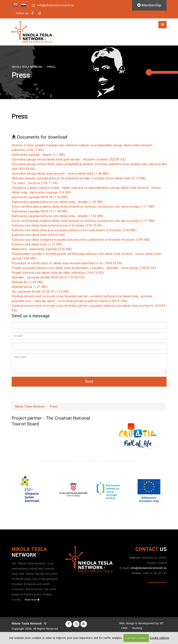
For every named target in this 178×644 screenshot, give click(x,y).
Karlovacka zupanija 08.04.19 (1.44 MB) (40, 197)
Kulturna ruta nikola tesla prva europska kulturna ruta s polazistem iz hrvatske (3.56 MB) (74, 230)
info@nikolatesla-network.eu (56, 5)
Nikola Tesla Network (27, 67)
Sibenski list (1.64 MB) (28, 282)
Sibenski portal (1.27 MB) (30, 287)
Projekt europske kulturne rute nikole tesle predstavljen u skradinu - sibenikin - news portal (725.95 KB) (84, 268)
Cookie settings (159, 638)
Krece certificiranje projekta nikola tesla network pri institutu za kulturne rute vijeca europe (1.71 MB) (83, 207)
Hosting (137, 628)
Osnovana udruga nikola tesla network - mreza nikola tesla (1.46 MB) (60, 174)
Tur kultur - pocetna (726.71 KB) (35, 183)
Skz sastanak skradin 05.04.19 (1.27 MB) (41, 292)
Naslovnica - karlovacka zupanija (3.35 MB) (42, 249)
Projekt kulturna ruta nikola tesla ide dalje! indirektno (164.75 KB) (58, 273)
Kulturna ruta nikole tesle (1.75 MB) (37, 244)
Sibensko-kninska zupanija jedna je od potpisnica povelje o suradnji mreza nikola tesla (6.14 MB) (79, 178)
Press (51, 67)
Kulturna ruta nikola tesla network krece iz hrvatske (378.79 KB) (57, 226)
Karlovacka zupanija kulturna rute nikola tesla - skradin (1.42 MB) (58, 202)
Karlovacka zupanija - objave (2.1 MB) (38, 155)
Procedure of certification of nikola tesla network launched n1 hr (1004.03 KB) (67, 263)
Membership (149, 5)
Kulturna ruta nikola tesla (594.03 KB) (39, 235)
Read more (32, 600)
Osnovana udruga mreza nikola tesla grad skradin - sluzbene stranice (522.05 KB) (69, 159)
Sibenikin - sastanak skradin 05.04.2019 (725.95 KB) (48, 277)
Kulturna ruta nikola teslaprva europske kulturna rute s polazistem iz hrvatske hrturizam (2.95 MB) (81, 240)
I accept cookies (136, 638)
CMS (124, 628)
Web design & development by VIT (141, 623)
